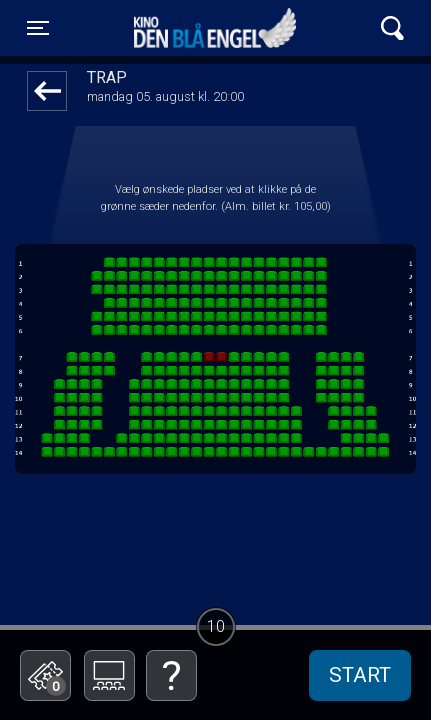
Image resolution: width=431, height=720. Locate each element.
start (360, 675)
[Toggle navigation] (38, 28)
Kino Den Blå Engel (215, 28)
